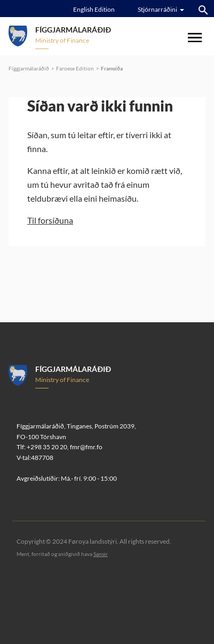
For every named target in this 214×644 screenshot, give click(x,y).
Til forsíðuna (50, 220)
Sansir (101, 554)
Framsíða (112, 68)
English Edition (94, 9)
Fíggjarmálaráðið (29, 68)
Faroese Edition (75, 68)
